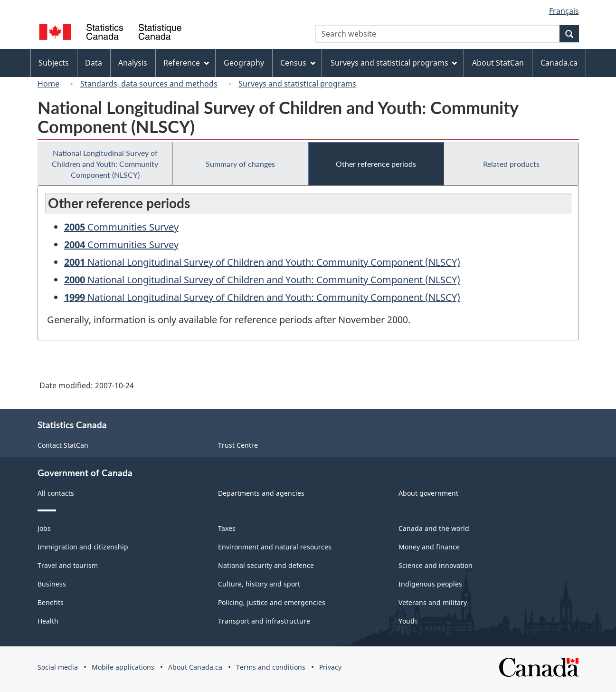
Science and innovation (436, 565)
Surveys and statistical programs (297, 84)
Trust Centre (238, 445)
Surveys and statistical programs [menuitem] (394, 63)
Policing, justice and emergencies (272, 602)
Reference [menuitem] (186, 63)
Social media (58, 667)
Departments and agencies (261, 493)
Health (48, 621)
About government (428, 493)
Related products (511, 164)
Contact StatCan (63, 445)
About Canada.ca (195, 667)
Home (48, 84)
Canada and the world (434, 528)
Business (52, 584)
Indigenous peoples (430, 584)
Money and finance (429, 547)
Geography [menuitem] (244, 63)
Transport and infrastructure (264, 621)
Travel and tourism (68, 565)
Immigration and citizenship (83, 547)
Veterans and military (433, 602)
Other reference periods (376, 164)
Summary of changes (240, 164)
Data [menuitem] (94, 63)
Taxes (227, 528)
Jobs (44, 528)
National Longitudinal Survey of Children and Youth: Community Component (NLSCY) (105, 164)
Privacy (330, 667)
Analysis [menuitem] (133, 63)
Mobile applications (123, 667)
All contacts (56, 493)
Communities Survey (121, 227)
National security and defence (266, 565)
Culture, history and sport (259, 584)
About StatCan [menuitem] (498, 63)
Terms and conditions (271, 667)
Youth (408, 621)
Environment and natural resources (275, 547)
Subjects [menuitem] (54, 63)
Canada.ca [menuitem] (559, 63)
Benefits (51, 602)
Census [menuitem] (298, 63)
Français (564, 11)
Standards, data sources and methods (149, 84)
